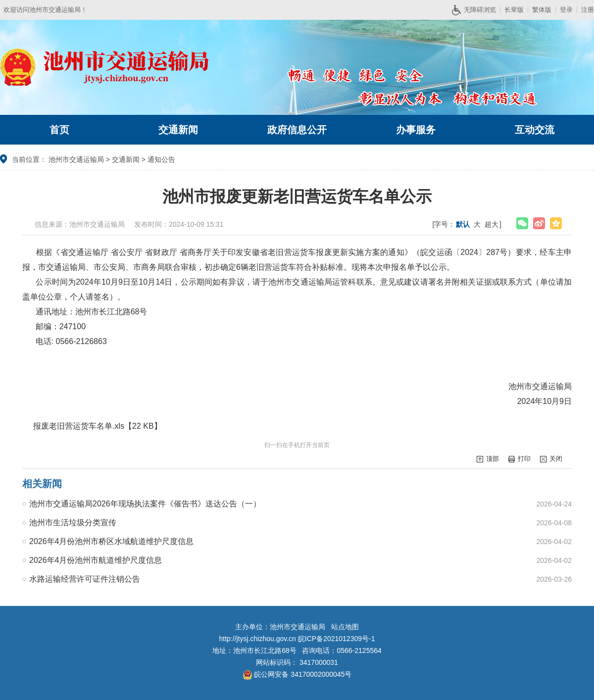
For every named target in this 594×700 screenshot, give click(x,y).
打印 (524, 459)
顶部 (493, 459)
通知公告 (161, 159)
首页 (59, 130)
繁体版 (542, 10)
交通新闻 (178, 130)
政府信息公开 (297, 130)
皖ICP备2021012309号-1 (337, 639)
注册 (588, 10)
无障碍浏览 (478, 10)
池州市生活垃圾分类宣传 (73, 523)
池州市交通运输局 (76, 159)
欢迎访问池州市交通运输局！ (45, 10)
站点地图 (345, 627)
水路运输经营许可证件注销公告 (85, 579)
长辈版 (514, 10)
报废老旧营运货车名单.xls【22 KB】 (98, 426)
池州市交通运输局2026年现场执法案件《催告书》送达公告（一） (145, 504)
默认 (463, 224)
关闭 (556, 459)
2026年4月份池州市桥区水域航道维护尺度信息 (112, 541)
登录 (566, 10)
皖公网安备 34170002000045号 (297, 674)
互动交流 (535, 130)
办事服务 (416, 130)
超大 (492, 224)
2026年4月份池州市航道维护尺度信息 (96, 560)
